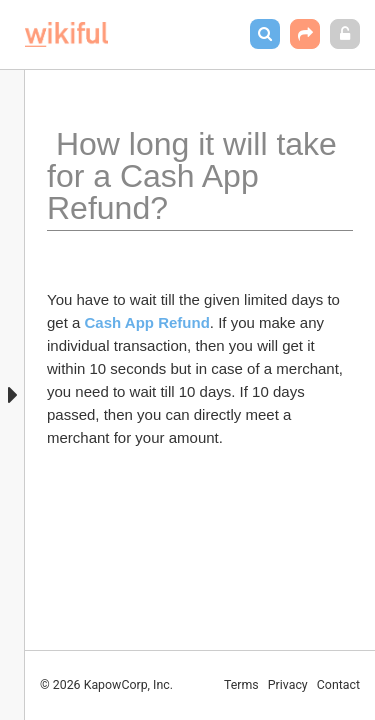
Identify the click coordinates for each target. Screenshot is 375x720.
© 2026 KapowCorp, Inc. (106, 685)
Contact (338, 685)
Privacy (288, 685)
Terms (241, 685)
